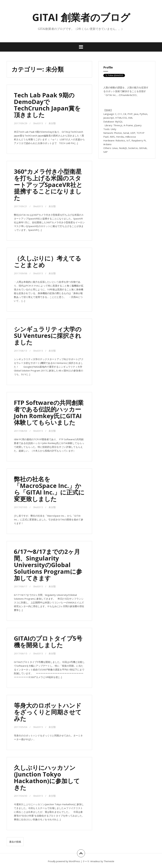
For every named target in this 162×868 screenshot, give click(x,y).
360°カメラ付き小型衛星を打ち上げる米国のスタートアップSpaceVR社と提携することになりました (48, 185)
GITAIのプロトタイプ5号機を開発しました (48, 642)
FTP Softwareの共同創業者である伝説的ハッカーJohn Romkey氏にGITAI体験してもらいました (49, 412)
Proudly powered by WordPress (64, 861)
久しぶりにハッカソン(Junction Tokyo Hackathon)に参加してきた (47, 777)
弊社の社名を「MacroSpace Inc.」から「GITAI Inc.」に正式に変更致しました (49, 489)
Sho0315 (38, 123)
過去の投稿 (15, 842)
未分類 (52, 123)
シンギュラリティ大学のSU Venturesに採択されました (48, 336)
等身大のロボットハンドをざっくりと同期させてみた (48, 712)
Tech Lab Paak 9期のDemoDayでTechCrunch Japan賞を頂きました (47, 105)
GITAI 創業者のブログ (81, 17)
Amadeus (95, 861)
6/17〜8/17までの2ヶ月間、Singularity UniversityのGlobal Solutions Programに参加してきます (48, 565)
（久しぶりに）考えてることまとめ (48, 261)
